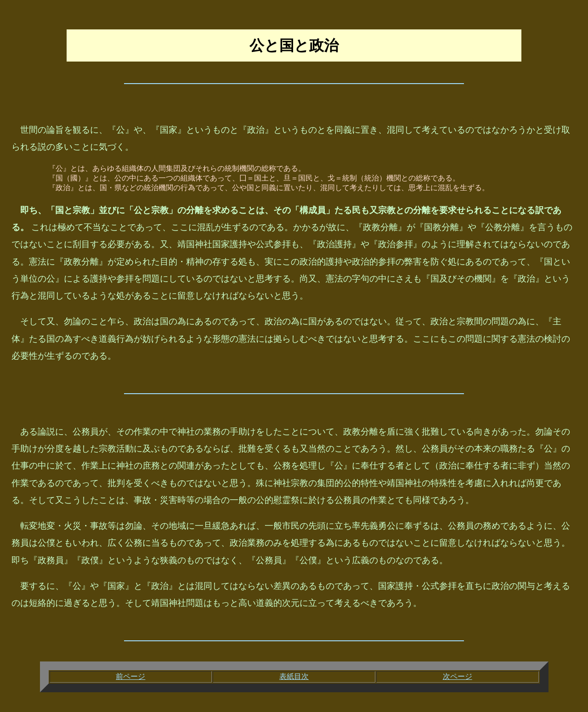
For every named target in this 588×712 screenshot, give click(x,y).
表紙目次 (294, 676)
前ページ (130, 676)
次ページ (458, 676)
